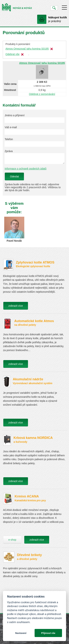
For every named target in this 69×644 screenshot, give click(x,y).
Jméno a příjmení (15, 115)
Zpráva (9, 151)
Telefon (9, 139)
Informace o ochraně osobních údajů (25, 169)
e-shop (12, 540)
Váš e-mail (11, 127)
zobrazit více (16, 306)
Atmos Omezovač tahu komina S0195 (27, 49)
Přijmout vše (48, 633)
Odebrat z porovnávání (42, 94)
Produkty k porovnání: (18, 44)
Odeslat (14, 176)
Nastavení (21, 633)
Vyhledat (54, 8)
